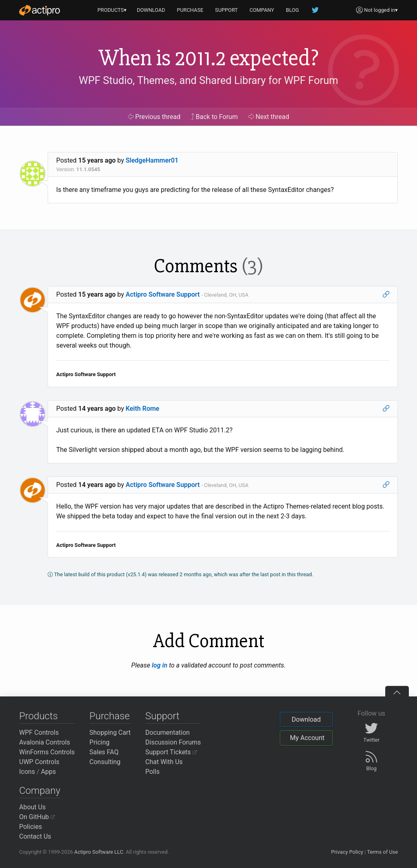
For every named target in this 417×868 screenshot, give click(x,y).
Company (40, 791)
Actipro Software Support (163, 294)
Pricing (100, 742)
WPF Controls (39, 733)
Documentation (168, 733)
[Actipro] (40, 10)
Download (306, 719)
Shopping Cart (110, 733)
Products (38, 716)
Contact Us (35, 836)
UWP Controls (39, 762)
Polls (153, 772)
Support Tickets (171, 752)
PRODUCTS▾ (112, 10)
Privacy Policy (347, 852)
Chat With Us (164, 762)
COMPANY (262, 10)
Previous (154, 117)
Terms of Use (382, 852)
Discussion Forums (173, 742)
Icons (27, 772)
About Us (32, 807)
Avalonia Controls (45, 742)
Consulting (105, 762)
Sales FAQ (104, 752)
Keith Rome (143, 409)
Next (269, 117)
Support (162, 716)
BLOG (292, 10)
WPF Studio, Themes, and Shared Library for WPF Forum (209, 80)
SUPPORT (226, 10)
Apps (49, 772)
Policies (31, 827)
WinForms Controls (47, 752)
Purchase (110, 716)
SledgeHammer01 (152, 160)
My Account (307, 738)
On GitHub (37, 817)
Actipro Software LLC (99, 852)
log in (160, 665)
